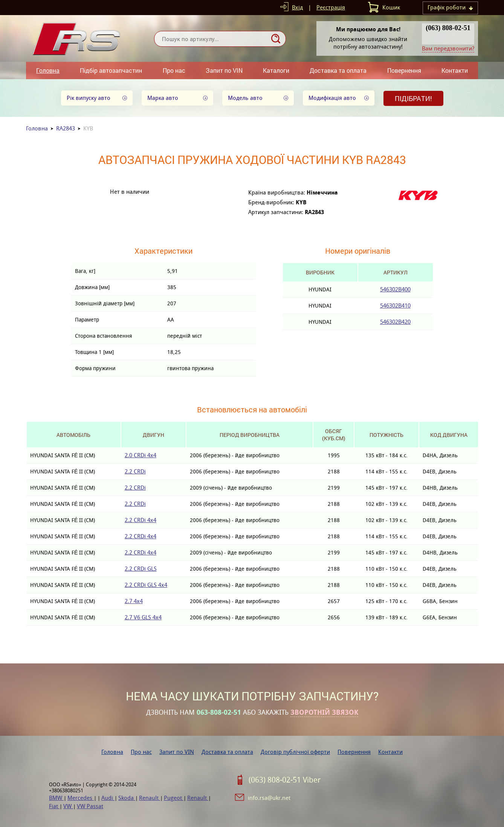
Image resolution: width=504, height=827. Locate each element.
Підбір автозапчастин (111, 70)
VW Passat (90, 806)
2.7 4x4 (134, 601)
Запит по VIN (224, 70)
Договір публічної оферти (295, 752)
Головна (48, 70)
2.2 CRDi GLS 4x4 (146, 585)
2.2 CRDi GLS (141, 569)
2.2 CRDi (135, 471)
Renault (150, 798)
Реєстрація (331, 7)
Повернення (404, 70)
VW (68, 806)
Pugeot (174, 798)
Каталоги (276, 70)
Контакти (455, 70)
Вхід (297, 7)
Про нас (174, 70)
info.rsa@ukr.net (269, 798)
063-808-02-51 (219, 712)
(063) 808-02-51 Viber (285, 780)
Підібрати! (413, 98)
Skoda (127, 798)
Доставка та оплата (338, 70)
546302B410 (395, 306)
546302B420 (395, 322)
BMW (56, 798)
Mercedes (81, 798)
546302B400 (395, 289)
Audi (108, 798)
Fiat (54, 806)
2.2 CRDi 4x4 (141, 520)
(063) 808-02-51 (448, 28)
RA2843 (66, 128)
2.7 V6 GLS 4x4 (143, 617)
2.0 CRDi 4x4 (141, 455)
